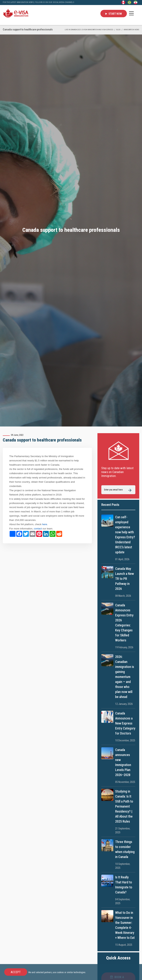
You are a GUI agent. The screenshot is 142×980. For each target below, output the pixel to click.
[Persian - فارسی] (136, 2)
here (45, 524)
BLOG (118, 30)
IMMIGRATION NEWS (131, 30)
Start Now (114, 14)
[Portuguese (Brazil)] (129, 2)
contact (38, 529)
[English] (123, 2)
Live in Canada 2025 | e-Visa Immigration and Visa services (89, 30)
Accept (16, 972)
